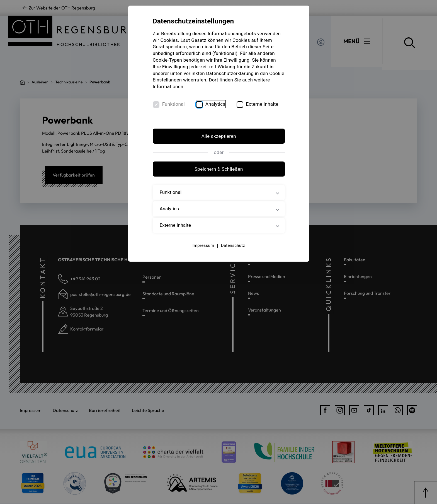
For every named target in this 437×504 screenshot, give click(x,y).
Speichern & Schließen (219, 169)
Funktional (174, 104)
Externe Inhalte (263, 104)
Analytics (216, 104)
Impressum (203, 245)
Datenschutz (233, 245)
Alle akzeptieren (219, 136)
